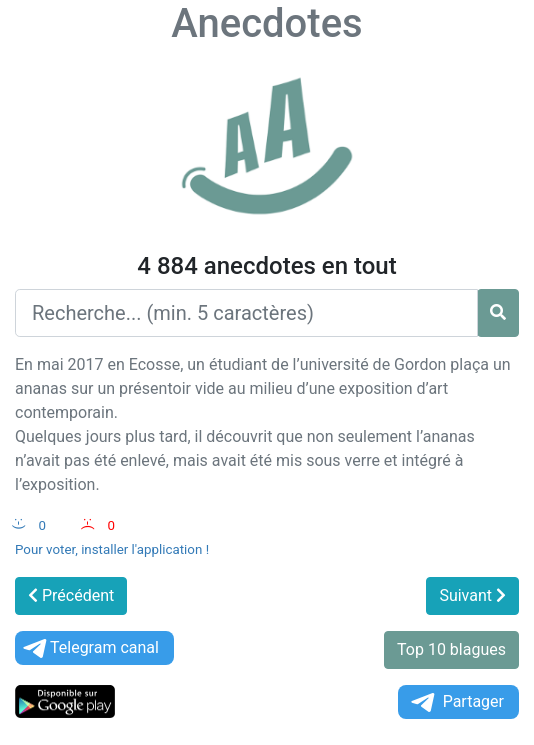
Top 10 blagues (451, 649)
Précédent (71, 595)
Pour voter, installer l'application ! (112, 549)
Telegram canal (89, 648)
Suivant (472, 595)
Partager (456, 702)
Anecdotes (266, 23)
